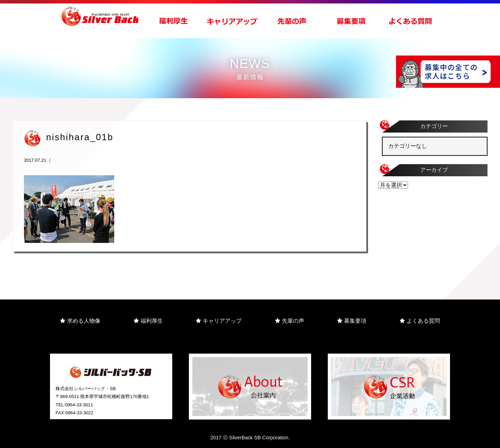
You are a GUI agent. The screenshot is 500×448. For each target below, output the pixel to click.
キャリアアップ (219, 321)
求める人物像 (80, 321)
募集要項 (352, 321)
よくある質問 (420, 321)
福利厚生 (148, 321)
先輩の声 (290, 321)
